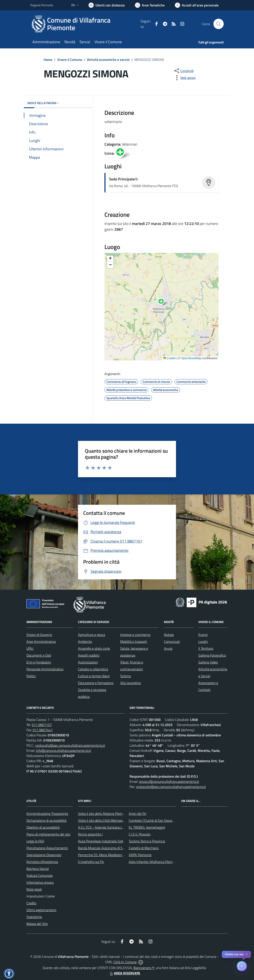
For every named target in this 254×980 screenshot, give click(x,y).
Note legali (34, 889)
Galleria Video (208, 662)
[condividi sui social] (184, 71)
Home (48, 60)
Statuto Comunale (40, 875)
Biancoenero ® (144, 968)
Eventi (203, 635)
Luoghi (203, 642)
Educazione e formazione (96, 683)
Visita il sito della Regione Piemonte (103, 814)
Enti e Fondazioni (39, 662)
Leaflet (170, 358)
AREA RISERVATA (124, 973)
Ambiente (85, 642)
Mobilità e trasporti (134, 642)
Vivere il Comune (70, 60)
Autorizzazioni (88, 662)
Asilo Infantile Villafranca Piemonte (154, 862)
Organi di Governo (39, 635)
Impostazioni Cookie (41, 896)
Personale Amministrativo (45, 669)
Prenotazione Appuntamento (47, 848)
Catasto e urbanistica (93, 669)
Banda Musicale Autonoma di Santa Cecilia (109, 848)
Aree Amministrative (41, 642)
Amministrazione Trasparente (47, 814)
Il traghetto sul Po (91, 862)
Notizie (169, 635)
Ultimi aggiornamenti (41, 910)
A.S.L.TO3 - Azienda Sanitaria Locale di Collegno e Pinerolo (120, 827)
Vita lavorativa (130, 683)
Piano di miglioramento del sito (48, 834)
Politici (31, 676)
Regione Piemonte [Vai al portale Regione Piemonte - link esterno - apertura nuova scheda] (42, 5)
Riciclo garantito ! (90, 834)
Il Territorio (206, 648)
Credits (31, 903)
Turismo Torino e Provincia (147, 841)
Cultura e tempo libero (94, 676)
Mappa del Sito (37, 924)
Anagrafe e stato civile (94, 648)
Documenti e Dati (39, 655)
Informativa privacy (40, 882)
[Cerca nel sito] (219, 24)
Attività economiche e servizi (108, 60)
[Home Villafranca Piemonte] (85, 24)
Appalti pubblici (89, 655)
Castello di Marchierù (144, 848)
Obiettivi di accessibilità (43, 827)
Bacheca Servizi (38, 869)
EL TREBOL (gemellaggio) (147, 827)
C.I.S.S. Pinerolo (140, 834)
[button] (163, 302)
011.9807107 (42, 725)
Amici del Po (137, 814)
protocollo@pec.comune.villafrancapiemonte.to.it (70, 745)
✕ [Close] (247, 954)
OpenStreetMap (191, 358)
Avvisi (168, 648)
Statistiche (34, 917)
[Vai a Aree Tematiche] (150, 5)
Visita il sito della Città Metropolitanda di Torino (111, 820)
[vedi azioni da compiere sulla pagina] (185, 78)
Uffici (30, 648)
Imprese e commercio (135, 635)
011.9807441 (43, 730)
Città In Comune (125, 962)
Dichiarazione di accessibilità (46, 820)
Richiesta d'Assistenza (42, 862)
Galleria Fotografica (212, 655)
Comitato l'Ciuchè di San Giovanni (153, 820)
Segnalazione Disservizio (44, 855)
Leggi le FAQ (35, 841)
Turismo (125, 676)
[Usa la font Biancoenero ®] (107, 5)
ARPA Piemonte (140, 855)
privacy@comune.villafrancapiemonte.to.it (169, 782)
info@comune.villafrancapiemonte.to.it (63, 751)
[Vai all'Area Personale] (197, 5)
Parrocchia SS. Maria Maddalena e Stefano (108, 855)
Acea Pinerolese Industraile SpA (101, 841)
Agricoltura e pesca (92, 635)
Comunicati (172, 642)
